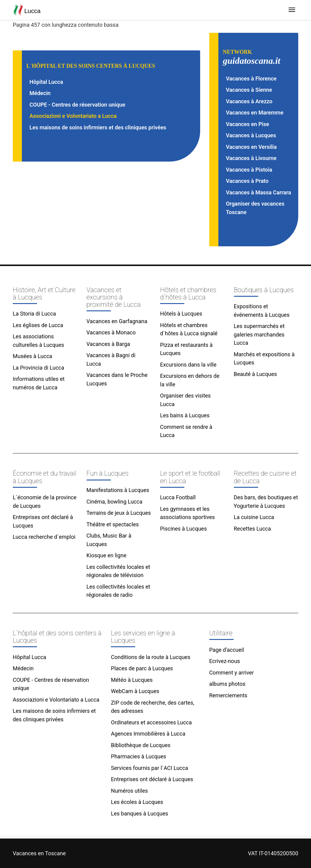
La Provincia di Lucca (38, 368)
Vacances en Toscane (39, 853)
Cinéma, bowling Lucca (114, 502)
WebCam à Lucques (135, 691)
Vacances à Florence (251, 79)
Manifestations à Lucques (118, 490)
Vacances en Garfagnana (117, 321)
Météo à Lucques (132, 680)
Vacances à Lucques (251, 135)
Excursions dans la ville (188, 365)
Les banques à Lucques (139, 813)
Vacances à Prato (247, 181)
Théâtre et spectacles (113, 524)
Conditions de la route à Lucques (150, 657)
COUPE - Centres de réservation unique (77, 105)
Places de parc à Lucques (142, 668)
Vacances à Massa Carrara (259, 192)
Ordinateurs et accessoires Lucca (151, 722)
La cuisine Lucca (254, 517)
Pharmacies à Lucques (138, 756)
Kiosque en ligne (107, 555)
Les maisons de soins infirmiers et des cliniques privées (98, 127)
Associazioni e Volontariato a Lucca (73, 116)
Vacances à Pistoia (249, 170)
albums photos (227, 684)
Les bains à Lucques (185, 415)
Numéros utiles (129, 791)
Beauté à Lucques (255, 374)
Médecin (40, 93)
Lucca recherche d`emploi (44, 537)
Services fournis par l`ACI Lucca (149, 768)
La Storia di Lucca (34, 314)
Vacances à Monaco (111, 332)
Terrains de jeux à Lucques (119, 513)
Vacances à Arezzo (249, 101)
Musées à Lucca (32, 356)
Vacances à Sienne (249, 90)
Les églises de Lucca (38, 325)
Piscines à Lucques (183, 529)
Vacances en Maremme (255, 113)
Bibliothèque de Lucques (141, 745)
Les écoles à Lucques (137, 802)
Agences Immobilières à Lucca (148, 734)
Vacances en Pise (248, 124)
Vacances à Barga (108, 344)
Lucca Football (178, 497)
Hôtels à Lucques (181, 314)
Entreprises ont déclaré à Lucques (152, 779)
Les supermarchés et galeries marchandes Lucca (259, 334)
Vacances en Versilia (251, 147)
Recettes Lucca (253, 529)
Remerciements (228, 695)
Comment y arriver (232, 673)
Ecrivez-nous (225, 661)
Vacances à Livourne (251, 158)
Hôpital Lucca (46, 82)
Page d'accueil (227, 650)
